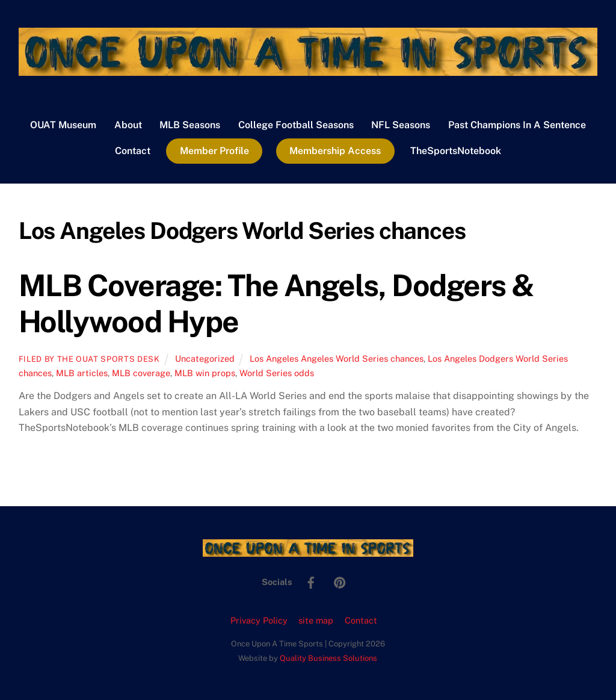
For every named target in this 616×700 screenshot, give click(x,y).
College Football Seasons (296, 125)
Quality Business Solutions (328, 658)
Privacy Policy (259, 620)
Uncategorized (205, 358)
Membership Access (335, 151)
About (128, 125)
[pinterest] (340, 581)
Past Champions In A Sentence (517, 125)
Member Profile (214, 151)
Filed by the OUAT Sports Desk (89, 359)
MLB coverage (141, 373)
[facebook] (311, 581)
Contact (133, 151)
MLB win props (205, 373)
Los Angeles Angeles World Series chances (337, 358)
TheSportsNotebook (456, 151)
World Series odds (277, 373)
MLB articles (82, 373)
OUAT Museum (63, 125)
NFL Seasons (401, 125)
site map (316, 620)
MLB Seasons (190, 125)
